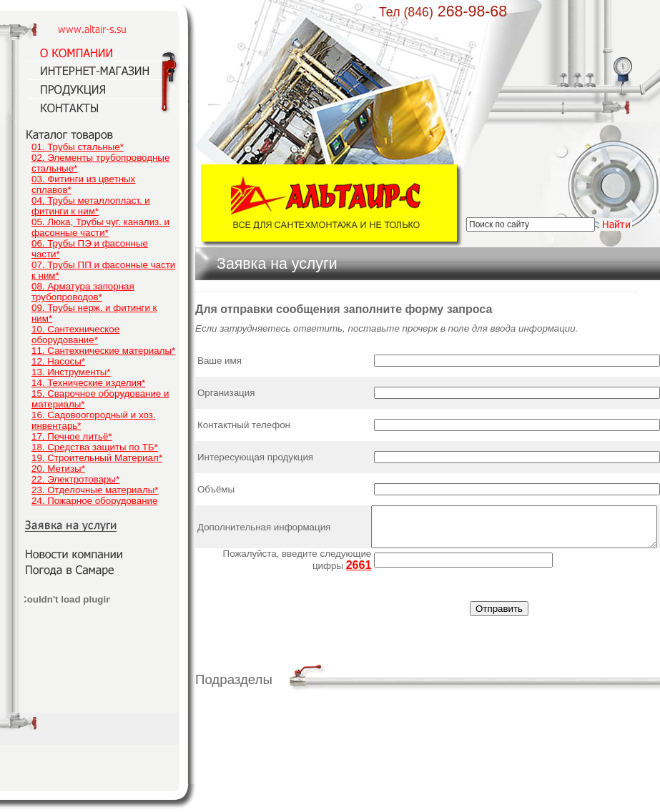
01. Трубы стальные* (78, 147)
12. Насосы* (58, 361)
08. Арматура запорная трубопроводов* (83, 292)
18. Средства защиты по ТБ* (95, 447)
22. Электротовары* (75, 479)
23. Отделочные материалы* (95, 490)
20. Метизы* (58, 469)
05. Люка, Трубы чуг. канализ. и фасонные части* (100, 227)
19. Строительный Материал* (97, 458)
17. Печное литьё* (72, 436)
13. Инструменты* (71, 372)
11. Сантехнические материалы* (103, 351)
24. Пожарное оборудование (94, 501)
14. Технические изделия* (88, 383)
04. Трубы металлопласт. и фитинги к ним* (91, 206)
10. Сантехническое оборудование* (75, 335)
